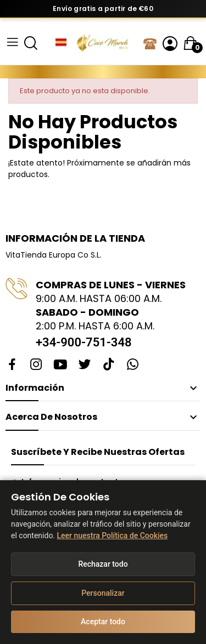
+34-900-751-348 (84, 342)
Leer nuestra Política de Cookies (113, 535)
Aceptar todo (103, 622)
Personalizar (103, 593)
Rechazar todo (103, 564)
